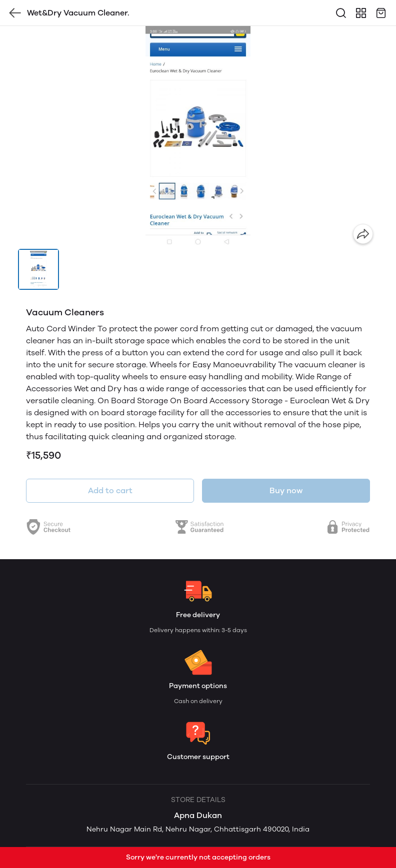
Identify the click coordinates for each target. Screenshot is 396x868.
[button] (38, 269)
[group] (198, 137)
